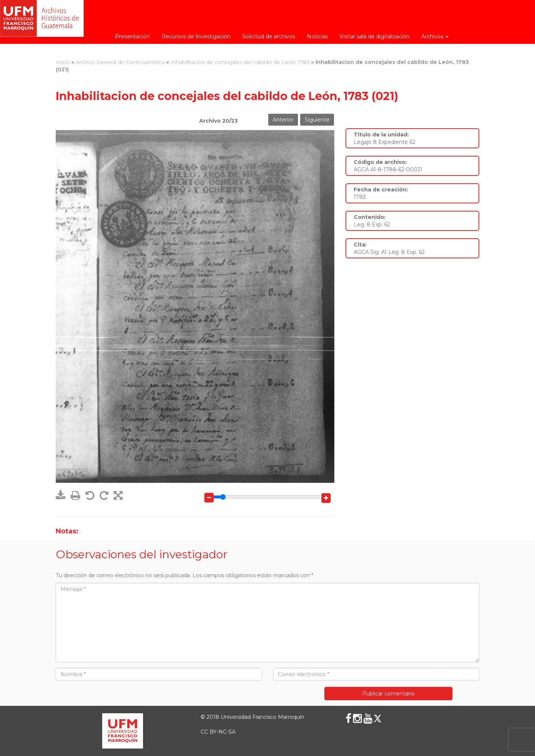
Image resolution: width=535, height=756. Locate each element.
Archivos (435, 36)
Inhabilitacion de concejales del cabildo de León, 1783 (240, 62)
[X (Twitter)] (377, 718)
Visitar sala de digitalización (374, 36)
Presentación (132, 36)
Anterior (283, 120)
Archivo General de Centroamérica (120, 62)
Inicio (63, 62)
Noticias (317, 36)
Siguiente (317, 120)
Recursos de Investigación (196, 36)
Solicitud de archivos (269, 36)
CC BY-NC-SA (218, 732)
